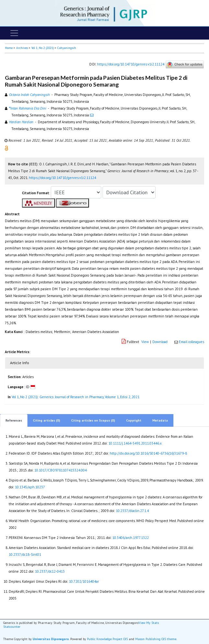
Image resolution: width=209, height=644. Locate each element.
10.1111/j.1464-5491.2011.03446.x (135, 443)
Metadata (160, 420)
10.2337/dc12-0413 (50, 571)
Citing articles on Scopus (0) (93, 420)
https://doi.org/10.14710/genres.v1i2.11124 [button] (62, 178)
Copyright (134, 420)
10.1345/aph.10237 (30, 487)
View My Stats (149, 623)
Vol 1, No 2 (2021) (43, 48)
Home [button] (9, 48)
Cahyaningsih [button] (67, 48)
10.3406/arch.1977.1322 (131, 538)
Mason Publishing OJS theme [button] (156, 639)
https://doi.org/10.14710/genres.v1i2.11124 (131, 64)
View (145, 342)
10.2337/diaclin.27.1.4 (132, 511)
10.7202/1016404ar (84, 581)
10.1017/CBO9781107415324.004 (60, 470)
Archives (22, 48)
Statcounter (12, 627)
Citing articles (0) (47, 420)
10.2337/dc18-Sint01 (25, 555)
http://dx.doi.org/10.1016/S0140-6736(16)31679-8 (148, 453)
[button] (6, 148)
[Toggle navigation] (14, 33)
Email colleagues (192, 342)
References (14, 420)
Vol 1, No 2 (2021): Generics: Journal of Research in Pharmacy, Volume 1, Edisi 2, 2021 (76, 397)
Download (160, 342)
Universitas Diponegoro (51, 639)
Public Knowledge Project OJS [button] (107, 639)
